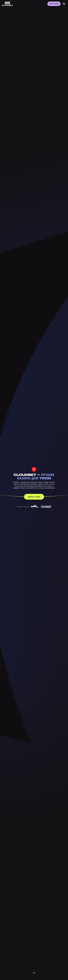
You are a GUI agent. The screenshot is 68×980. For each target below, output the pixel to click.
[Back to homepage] (7, 4)
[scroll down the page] (34, 973)
